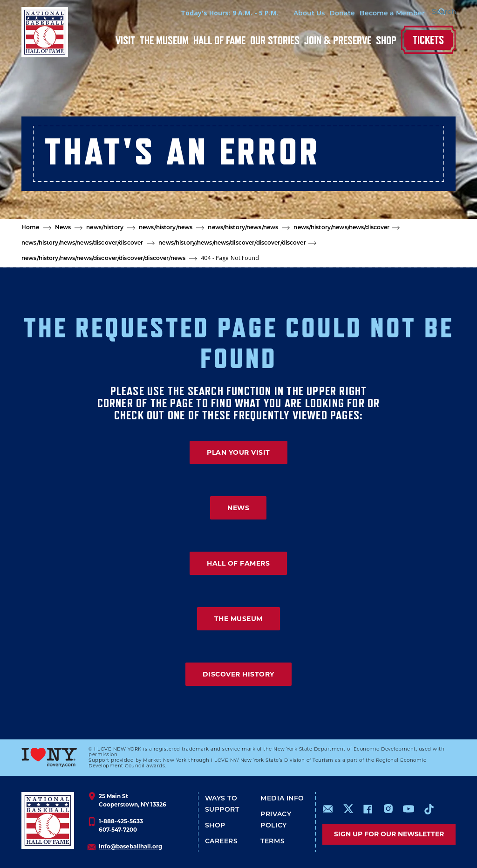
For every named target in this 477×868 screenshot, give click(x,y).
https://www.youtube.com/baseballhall (409, 809)
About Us (293, 14)
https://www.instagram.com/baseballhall (388, 809)
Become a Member (376, 14)
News (63, 228)
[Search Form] (432, 13)
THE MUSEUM (238, 619)
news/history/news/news (243, 228)
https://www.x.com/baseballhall (348, 808)
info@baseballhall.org (130, 846)
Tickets (428, 40)
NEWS (238, 508)
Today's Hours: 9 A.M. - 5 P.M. (214, 13)
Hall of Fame (219, 40)
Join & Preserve (338, 40)
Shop (386, 40)
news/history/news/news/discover (341, 228)
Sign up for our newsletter (389, 834)
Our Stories (275, 40)
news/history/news (166, 228)
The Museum (164, 40)
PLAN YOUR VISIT (238, 452)
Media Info (282, 799)
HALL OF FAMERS (238, 563)
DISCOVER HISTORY (238, 674)
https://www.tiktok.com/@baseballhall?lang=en (429, 809)
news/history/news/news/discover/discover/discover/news (103, 259)
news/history (105, 228)
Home (31, 228)
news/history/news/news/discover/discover (82, 243)
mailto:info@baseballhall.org (328, 809)
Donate (326, 14)
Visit (125, 40)
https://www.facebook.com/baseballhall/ (368, 809)
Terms (273, 842)
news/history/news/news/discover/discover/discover (232, 243)
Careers (221, 842)
